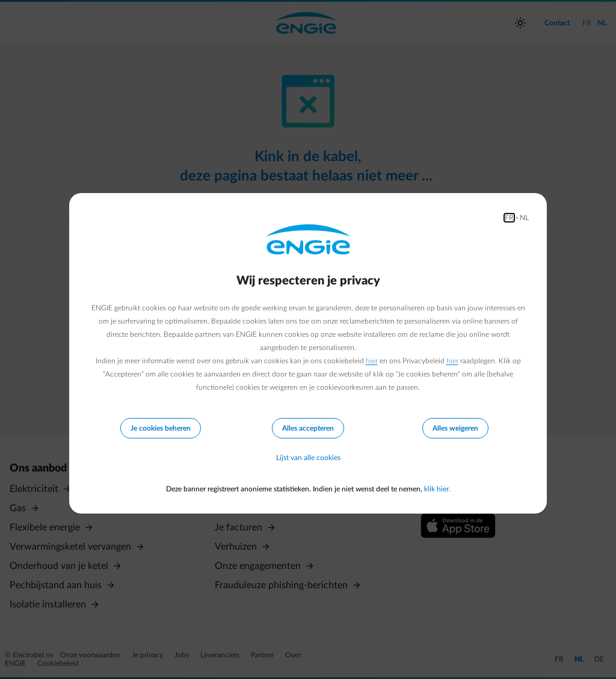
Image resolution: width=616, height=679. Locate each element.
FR (509, 218)
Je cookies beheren (161, 428)
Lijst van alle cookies (308, 458)
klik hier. (437, 489)
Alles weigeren (455, 428)
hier (372, 361)
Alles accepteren (308, 428)
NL (524, 218)
